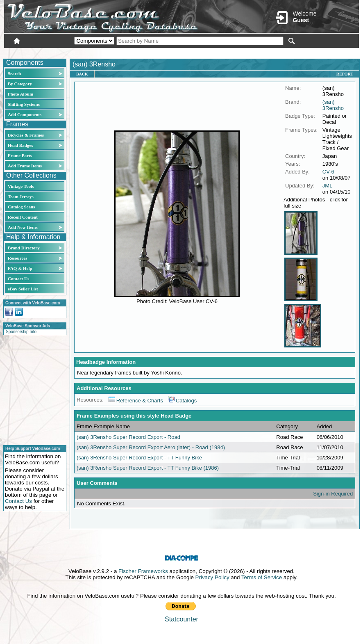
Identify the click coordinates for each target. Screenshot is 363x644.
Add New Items (23, 227)
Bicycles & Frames (26, 135)
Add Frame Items (25, 166)
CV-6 (328, 172)
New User (313, 52)
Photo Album (20, 94)
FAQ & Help (20, 268)
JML (327, 186)
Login (286, 52)
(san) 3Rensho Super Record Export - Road (128, 437)
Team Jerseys (21, 196)
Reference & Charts (136, 401)
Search (14, 73)
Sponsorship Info (21, 332)
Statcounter (181, 619)
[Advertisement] (32, 389)
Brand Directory (24, 248)
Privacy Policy (212, 577)
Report (345, 74)
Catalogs (182, 401)
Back (82, 74)
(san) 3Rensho (333, 105)
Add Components (25, 114)
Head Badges (20, 145)
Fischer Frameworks (143, 571)
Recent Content (23, 217)
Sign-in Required (333, 494)
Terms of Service (262, 577)
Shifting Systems (24, 104)
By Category (20, 84)
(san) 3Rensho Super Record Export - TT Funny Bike (139, 458)
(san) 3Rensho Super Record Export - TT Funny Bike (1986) (148, 468)
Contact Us (18, 279)
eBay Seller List (23, 289)
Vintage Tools (21, 186)
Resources (17, 258)
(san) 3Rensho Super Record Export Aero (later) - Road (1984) (151, 447)
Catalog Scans (21, 207)
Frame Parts (20, 155)
